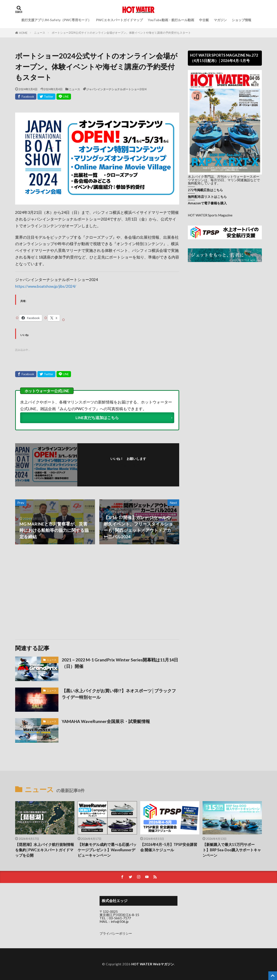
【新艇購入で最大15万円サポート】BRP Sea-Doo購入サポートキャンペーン (232, 850)
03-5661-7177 (120, 918)
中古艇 (204, 20)
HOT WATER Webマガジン (153, 964)
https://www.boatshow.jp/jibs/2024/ (46, 286)
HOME (23, 33)
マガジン (220, 20)
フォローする (130, 465)
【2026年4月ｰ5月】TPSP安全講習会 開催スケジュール (169, 847)
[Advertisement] (56, 592)
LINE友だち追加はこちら (97, 418)
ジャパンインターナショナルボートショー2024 (116, 89)
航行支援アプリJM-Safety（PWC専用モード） (56, 20)
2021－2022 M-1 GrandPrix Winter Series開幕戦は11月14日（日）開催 (120, 663)
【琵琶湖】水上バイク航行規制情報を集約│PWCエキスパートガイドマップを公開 (45, 850)
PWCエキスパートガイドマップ (119, 20)
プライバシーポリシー (116, 933)
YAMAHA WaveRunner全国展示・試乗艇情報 (106, 721)
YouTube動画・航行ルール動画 (171, 20)
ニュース (40, 33)
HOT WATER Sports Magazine (210, 215)
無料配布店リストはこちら (207, 197)
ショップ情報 (242, 20)
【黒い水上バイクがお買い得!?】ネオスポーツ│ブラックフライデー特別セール (119, 694)
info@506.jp (120, 921)
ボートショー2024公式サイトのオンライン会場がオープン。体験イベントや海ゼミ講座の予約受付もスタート (121, 33)
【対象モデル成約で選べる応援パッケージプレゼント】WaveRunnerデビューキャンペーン (107, 850)
